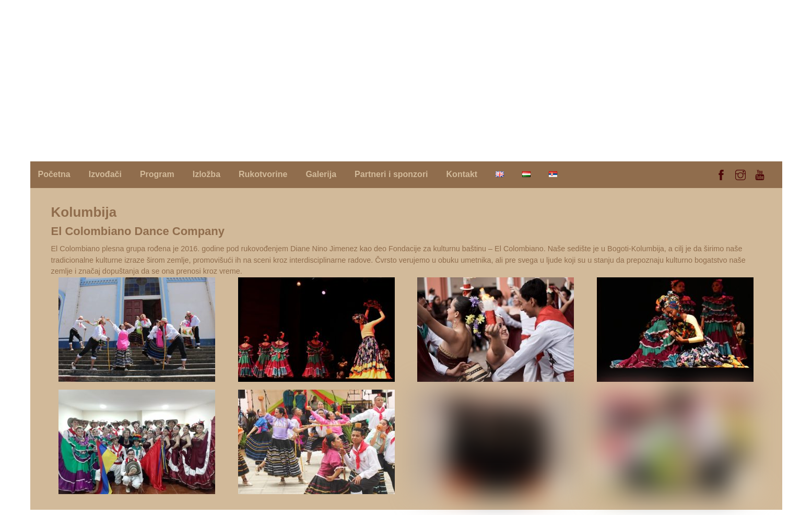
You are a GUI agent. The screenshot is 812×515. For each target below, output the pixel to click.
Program (157, 174)
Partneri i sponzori (391, 174)
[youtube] (760, 173)
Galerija (321, 174)
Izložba (207, 174)
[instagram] (740, 173)
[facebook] (721, 173)
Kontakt (462, 174)
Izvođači (105, 174)
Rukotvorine (263, 174)
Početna (54, 174)
